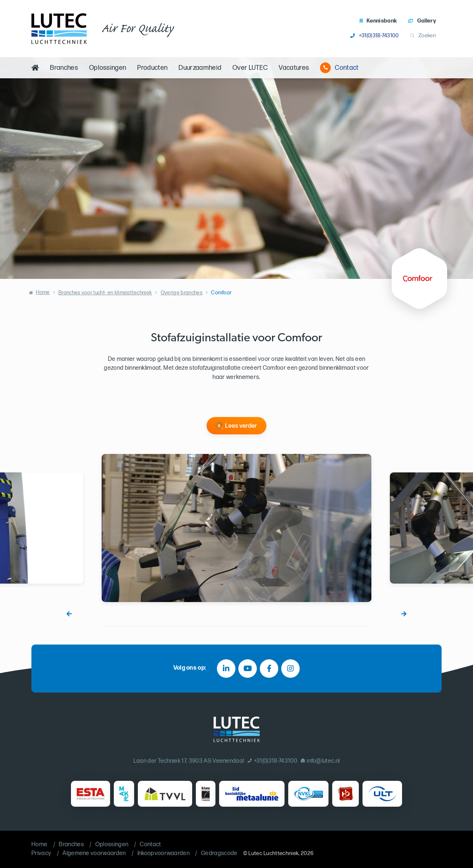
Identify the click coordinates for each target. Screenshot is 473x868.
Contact (339, 68)
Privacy (41, 853)
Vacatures (294, 68)
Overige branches (182, 293)
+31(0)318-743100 (375, 36)
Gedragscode (219, 853)
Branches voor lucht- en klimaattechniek (105, 293)
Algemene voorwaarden (94, 853)
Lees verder (241, 426)
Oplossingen (108, 68)
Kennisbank (378, 21)
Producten (152, 68)
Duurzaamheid (200, 68)
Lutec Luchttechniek (273, 853)
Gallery (422, 21)
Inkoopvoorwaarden (164, 853)
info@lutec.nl (320, 761)
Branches (64, 68)
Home (43, 292)
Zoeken (423, 36)
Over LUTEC (250, 68)
